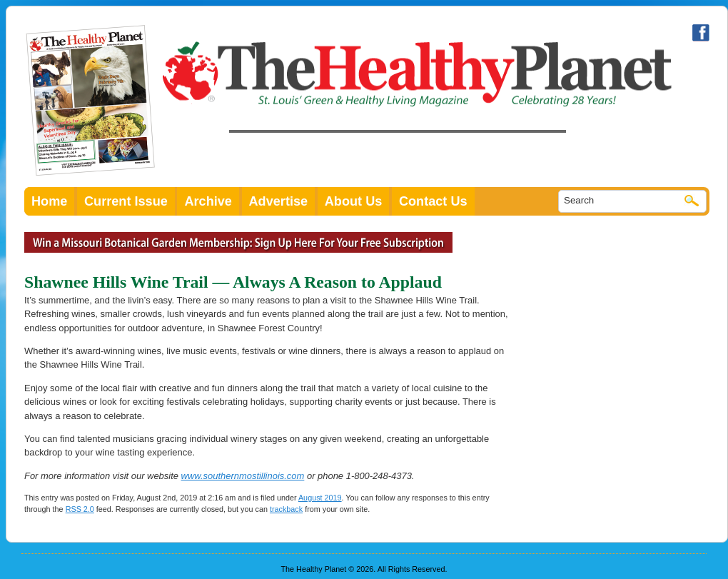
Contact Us (433, 201)
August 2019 (320, 498)
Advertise (279, 201)
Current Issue (126, 201)
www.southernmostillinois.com (243, 476)
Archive (208, 201)
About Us (354, 201)
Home (49, 201)
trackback (286, 509)
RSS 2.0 (80, 509)
